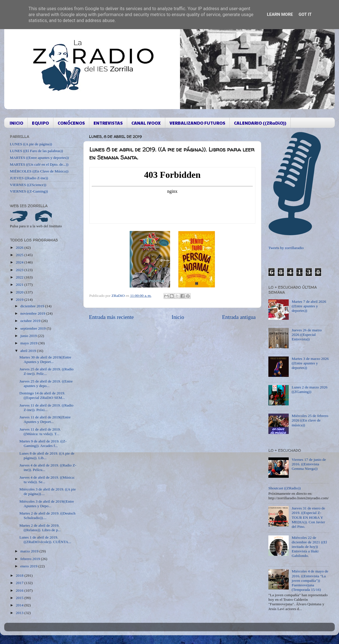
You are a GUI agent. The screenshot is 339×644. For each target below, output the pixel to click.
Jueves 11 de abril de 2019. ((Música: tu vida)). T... (40, 432)
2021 (20, 285)
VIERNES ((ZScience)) (28, 185)
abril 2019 (29, 351)
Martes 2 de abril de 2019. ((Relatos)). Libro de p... (40, 528)
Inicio (178, 317)
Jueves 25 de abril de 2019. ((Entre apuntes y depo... (46, 383)
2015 (20, 598)
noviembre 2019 (33, 313)
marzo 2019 (30, 551)
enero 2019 (29, 566)
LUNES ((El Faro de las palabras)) (36, 151)
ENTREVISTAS (108, 123)
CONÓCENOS (71, 123)
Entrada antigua (239, 317)
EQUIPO (40, 123)
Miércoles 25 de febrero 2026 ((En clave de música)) (310, 420)
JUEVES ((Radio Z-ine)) (29, 178)
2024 (20, 262)
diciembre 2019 (33, 306)
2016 (20, 590)
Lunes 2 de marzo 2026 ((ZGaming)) (309, 389)
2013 (20, 613)
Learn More (280, 14)
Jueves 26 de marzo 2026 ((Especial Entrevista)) (307, 335)
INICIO (16, 123)
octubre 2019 (31, 321)
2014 (20, 605)
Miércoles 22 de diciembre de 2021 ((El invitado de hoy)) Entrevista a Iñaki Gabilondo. (309, 547)
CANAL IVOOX (146, 123)
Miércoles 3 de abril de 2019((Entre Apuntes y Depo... (47, 504)
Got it (305, 14)
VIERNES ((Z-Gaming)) (29, 191)
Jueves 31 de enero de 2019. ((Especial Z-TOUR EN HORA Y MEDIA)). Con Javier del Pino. (308, 517)
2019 (20, 300)
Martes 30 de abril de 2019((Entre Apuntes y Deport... (45, 359)
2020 (20, 292)
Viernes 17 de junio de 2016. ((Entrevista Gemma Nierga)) (309, 464)
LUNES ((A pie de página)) (31, 144)
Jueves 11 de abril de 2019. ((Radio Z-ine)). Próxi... (46, 408)
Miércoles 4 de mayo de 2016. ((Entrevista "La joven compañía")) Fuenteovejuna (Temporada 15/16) (310, 580)
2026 (20, 248)
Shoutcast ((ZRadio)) (284, 488)
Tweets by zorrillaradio (286, 248)
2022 (20, 277)
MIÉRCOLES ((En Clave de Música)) (39, 171)
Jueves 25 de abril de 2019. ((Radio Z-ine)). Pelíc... (47, 371)
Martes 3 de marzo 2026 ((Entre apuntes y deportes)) (310, 363)
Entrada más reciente (111, 317)
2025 (20, 255)
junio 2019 (29, 336)
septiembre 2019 (33, 328)
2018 (20, 575)
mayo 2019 (29, 343)
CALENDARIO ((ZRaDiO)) (260, 123)
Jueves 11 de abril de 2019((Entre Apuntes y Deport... (45, 419)
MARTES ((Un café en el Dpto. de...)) (39, 164)
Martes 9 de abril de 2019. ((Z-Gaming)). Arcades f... (43, 443)
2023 (20, 270)
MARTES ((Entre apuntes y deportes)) (39, 158)
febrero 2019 (31, 559)
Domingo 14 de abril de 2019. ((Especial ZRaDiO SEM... (42, 395)
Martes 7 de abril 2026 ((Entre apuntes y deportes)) (309, 306)
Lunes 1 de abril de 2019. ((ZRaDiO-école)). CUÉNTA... (45, 540)
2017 (20, 583)
